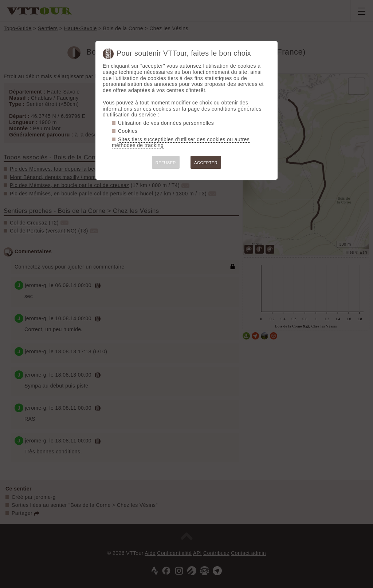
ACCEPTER (206, 163)
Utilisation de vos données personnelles (166, 123)
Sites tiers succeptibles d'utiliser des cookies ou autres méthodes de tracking (181, 142)
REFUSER (166, 163)
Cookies (128, 131)
